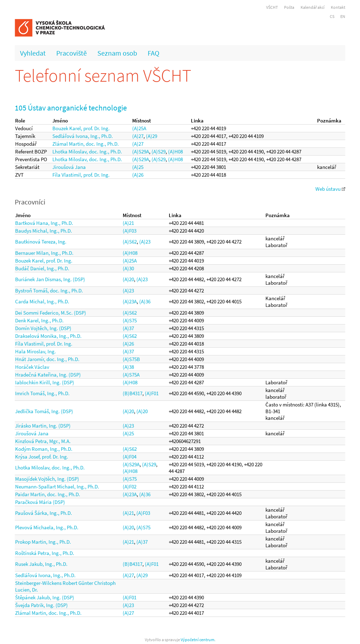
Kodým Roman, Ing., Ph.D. (44, 449)
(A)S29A (141, 151)
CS (332, 16)
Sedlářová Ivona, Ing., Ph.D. (83, 136)
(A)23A (130, 301)
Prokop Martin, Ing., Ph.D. (43, 542)
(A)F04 (130, 457)
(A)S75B (131, 359)
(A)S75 (130, 320)
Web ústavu (330, 189)
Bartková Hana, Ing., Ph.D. (44, 223)
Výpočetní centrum (198, 640)
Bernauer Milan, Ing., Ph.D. (44, 253)
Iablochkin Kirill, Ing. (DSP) (45, 382)
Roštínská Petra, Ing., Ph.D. (45, 553)
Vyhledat (33, 53)
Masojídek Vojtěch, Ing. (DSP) (47, 479)
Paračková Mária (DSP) (40, 502)
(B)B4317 (133, 393)
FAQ (153, 53)
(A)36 (145, 301)
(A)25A (139, 128)
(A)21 (128, 223)
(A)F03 (130, 231)
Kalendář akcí (313, 7)
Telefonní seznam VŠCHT (103, 75)
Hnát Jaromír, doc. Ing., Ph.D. (47, 359)
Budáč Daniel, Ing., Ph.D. (42, 268)
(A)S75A (131, 375)
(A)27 (138, 136)
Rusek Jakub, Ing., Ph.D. (41, 564)
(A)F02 (130, 487)
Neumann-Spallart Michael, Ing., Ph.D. (57, 487)
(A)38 (128, 367)
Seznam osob (117, 53)
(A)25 (138, 167)
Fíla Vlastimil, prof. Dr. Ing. (81, 175)
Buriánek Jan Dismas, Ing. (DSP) (50, 279)
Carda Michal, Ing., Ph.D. (42, 301)
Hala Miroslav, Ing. (36, 351)
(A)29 (152, 136)
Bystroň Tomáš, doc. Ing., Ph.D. (49, 291)
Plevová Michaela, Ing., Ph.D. (47, 527)
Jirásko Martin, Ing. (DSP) (43, 426)
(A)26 (138, 175)
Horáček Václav (32, 367)
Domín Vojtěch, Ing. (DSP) (43, 328)
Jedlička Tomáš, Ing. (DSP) (44, 411)
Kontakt (338, 7)
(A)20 (128, 279)
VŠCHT (272, 7)
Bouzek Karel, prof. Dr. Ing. (81, 128)
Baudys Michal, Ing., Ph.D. (44, 231)
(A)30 (128, 268)
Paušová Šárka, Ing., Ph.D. (44, 513)
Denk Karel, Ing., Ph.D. (39, 320)
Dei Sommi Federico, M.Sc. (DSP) (51, 313)
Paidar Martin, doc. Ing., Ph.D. (48, 494)
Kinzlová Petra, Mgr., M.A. (43, 441)
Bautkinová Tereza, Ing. (41, 242)
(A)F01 (152, 393)
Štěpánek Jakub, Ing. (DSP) (45, 597)
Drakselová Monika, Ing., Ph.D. (48, 336)
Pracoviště (72, 53)
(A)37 (128, 328)
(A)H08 (175, 151)
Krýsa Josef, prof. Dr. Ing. (42, 457)
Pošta (289, 7)
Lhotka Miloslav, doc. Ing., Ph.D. (87, 151)
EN (343, 16)
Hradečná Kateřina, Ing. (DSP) (48, 375)
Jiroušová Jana (69, 167)
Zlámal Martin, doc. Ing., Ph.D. (86, 144)
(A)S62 (130, 242)
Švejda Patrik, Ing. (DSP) (41, 605)
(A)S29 (159, 151)
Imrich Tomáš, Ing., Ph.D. (42, 393)
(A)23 (145, 242)
